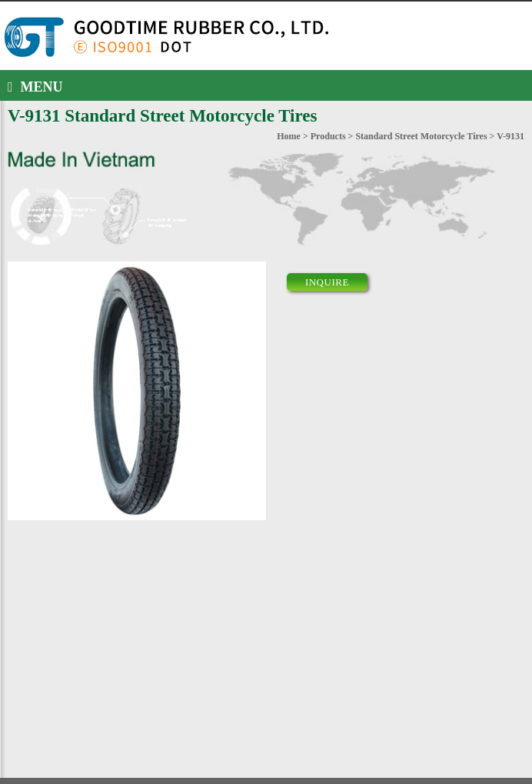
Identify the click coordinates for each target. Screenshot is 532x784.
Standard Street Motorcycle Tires (421, 136)
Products (328, 136)
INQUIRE (327, 282)
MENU (35, 87)
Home (289, 136)
